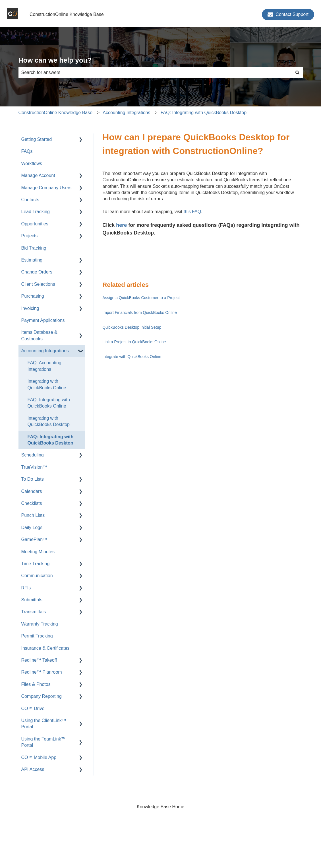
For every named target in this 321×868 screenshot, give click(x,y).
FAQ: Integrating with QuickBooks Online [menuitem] (49, 403)
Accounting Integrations (126, 113)
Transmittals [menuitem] (34, 612)
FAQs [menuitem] (27, 151)
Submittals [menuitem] (32, 600)
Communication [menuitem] (37, 576)
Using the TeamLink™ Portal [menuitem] (44, 742)
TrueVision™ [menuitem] (34, 467)
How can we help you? (55, 60)
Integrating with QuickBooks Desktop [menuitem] (49, 421)
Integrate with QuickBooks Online (132, 357)
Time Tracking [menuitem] (36, 564)
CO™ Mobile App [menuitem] (39, 757)
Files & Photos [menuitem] (36, 684)
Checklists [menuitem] (32, 503)
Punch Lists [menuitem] (33, 515)
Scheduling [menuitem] (33, 455)
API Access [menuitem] (33, 769)
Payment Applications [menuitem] (43, 320)
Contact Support (288, 15)
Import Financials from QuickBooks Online (139, 312)
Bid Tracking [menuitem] (34, 248)
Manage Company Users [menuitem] (46, 188)
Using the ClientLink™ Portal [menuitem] (44, 724)
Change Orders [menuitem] (37, 272)
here (121, 225)
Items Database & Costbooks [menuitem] (39, 335)
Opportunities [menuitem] (35, 224)
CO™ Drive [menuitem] (33, 708)
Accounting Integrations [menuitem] (45, 351)
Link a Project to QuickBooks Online (134, 342)
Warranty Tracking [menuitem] (40, 624)
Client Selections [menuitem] (38, 284)
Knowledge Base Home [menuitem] (160, 807)
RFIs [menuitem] (26, 588)
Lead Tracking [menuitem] (36, 212)
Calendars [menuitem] (32, 491)
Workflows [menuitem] (32, 163)
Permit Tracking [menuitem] (37, 636)
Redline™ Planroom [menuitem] (42, 672)
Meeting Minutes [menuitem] (38, 552)
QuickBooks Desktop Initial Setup (132, 327)
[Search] (297, 73)
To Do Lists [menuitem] (33, 479)
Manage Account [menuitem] (38, 175)
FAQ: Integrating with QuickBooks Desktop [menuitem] (51, 440)
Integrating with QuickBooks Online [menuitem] (47, 384)
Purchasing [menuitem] (33, 296)
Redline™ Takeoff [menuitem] (39, 660)
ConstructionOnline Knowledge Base (67, 14)
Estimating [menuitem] (32, 260)
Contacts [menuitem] (30, 200)
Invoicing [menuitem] (30, 308)
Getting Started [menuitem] (37, 139)
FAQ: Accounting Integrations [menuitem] (44, 366)
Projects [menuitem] (30, 236)
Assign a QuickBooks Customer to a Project (141, 298)
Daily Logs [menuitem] (32, 527)
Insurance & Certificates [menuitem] (45, 648)
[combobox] (155, 73)
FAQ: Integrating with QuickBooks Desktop (204, 113)
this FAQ (192, 212)
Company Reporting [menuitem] (42, 696)
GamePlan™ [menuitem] (34, 539)
